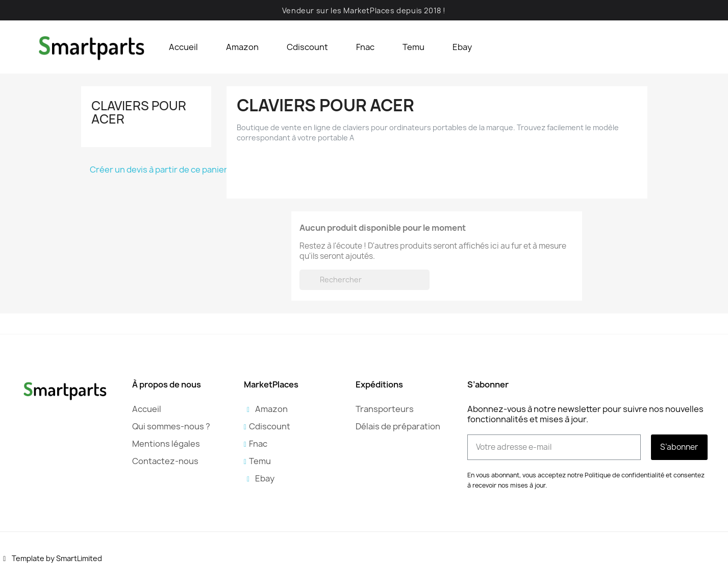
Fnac (365, 47)
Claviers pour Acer (139, 112)
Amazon (242, 47)
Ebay (462, 47)
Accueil (183, 47)
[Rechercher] (365, 280)
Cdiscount (307, 47)
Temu (413, 47)
